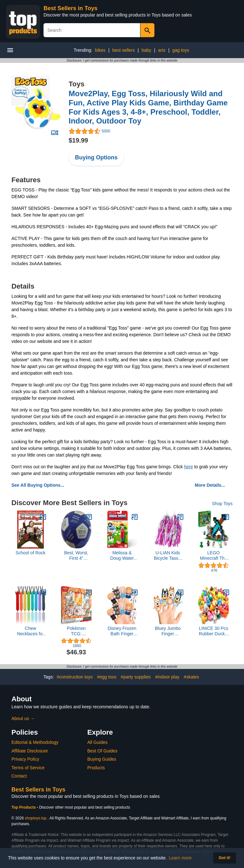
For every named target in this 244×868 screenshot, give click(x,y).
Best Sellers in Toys (71, 8)
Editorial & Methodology (35, 742)
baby (146, 50)
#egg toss (107, 677)
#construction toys (75, 677)
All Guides (98, 742)
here (188, 467)
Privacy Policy (25, 759)
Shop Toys (222, 504)
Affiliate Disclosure (30, 751)
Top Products (24, 807)
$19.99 (78, 140)
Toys (77, 84)
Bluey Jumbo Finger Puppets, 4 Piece (168, 631)
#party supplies (136, 677)
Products (96, 768)
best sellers (123, 50)
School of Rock (30, 553)
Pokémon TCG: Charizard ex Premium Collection (76, 631)
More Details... (210, 485)
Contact (19, 776)
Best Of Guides (102, 751)
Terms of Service (28, 768)
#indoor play (167, 677)
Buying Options (96, 157)
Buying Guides (102, 759)
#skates (191, 677)
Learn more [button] (180, 858)
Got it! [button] (224, 858)
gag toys (181, 50)
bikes (100, 50)
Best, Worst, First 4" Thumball (76, 556)
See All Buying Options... (38, 485)
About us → (23, 718)
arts (162, 50)
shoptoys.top (36, 818)
